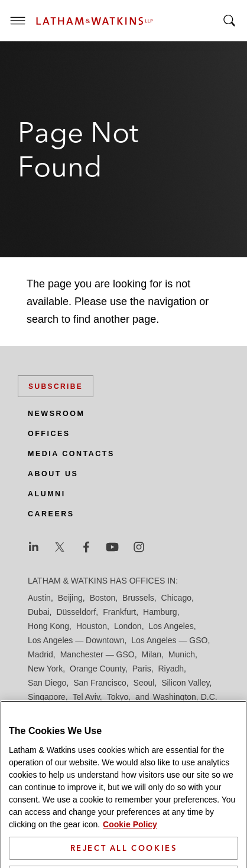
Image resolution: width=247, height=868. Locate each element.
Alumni (47, 494)
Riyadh (171, 669)
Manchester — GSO (97, 654)
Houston (92, 626)
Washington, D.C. (185, 697)
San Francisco (100, 683)
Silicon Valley (185, 683)
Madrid (40, 654)
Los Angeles (171, 626)
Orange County (97, 669)
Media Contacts (71, 454)
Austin (39, 598)
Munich (182, 654)
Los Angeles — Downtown (76, 640)
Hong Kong (48, 626)
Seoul (144, 683)
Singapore (47, 697)
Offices (49, 434)
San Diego (47, 683)
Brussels (138, 598)
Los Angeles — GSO (169, 640)
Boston (103, 598)
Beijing (70, 598)
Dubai (39, 612)
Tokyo (118, 697)
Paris (142, 669)
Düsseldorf (76, 612)
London (128, 626)
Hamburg (160, 612)
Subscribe (56, 386)
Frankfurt (119, 612)
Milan (152, 654)
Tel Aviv (86, 697)
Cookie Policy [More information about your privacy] (130, 853)
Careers (51, 514)
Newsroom (56, 414)
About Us (53, 474)
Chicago (176, 598)
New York (45, 669)
